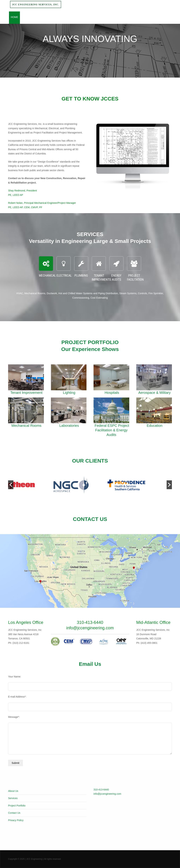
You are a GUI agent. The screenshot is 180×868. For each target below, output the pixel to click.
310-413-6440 (101, 790)
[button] (11, 485)
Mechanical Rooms (26, 426)
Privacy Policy (16, 820)
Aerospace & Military (154, 393)
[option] (35, 485)
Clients (93, 17)
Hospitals (112, 393)
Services (49, 17)
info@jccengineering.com (107, 794)
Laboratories (69, 426)
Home (14, 17)
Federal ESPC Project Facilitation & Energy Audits (112, 430)
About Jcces (30, 17)
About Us (13, 791)
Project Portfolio (72, 17)
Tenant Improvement (26, 393)
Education (155, 426)
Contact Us (110, 17)
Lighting (69, 393)
